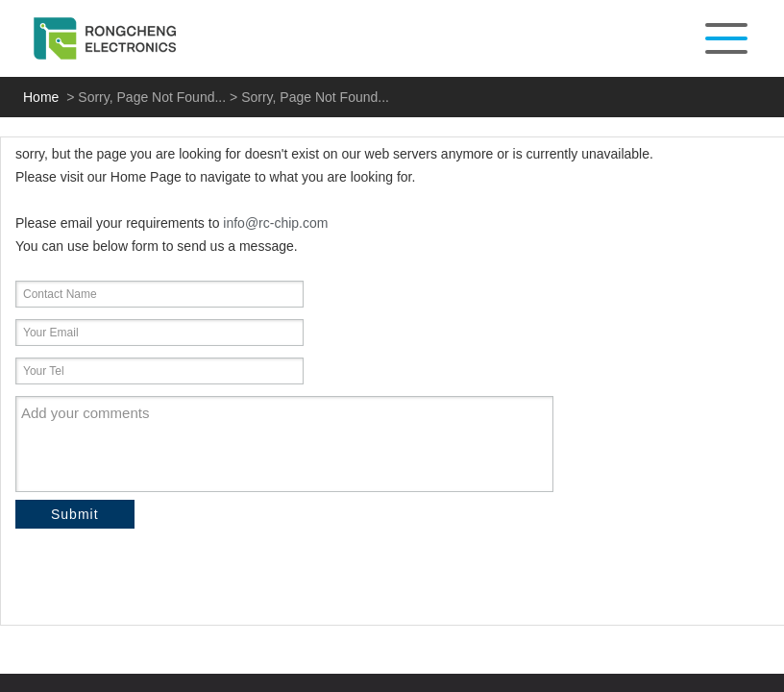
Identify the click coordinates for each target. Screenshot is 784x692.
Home (41, 97)
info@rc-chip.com (275, 223)
